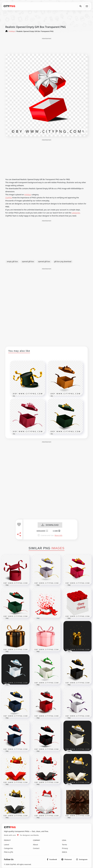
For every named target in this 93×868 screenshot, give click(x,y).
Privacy (65, 848)
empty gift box (12, 262)
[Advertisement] (46, 46)
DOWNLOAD (50, 525)
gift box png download (63, 262)
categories (76, 213)
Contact (36, 848)
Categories (8, 848)
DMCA (65, 852)
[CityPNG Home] (9, 6)
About (35, 845)
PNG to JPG (9, 852)
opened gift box (28, 262)
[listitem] (52, 859)
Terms (65, 845)
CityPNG (9, 198)
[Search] (81, 6)
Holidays (28, 195)
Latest (7, 845)
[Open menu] (87, 6)
